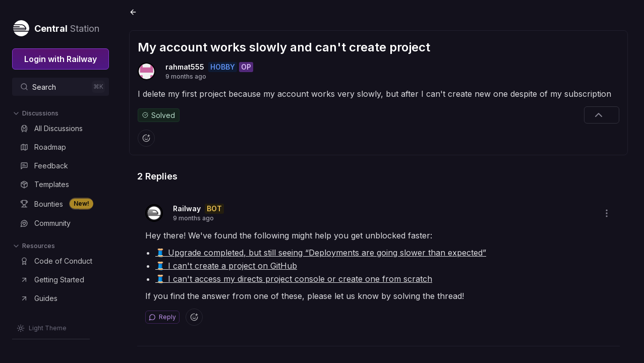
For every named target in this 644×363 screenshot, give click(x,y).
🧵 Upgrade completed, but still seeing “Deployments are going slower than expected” (321, 253)
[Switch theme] (42, 328)
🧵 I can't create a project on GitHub (226, 266)
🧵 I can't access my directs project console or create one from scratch (294, 279)
